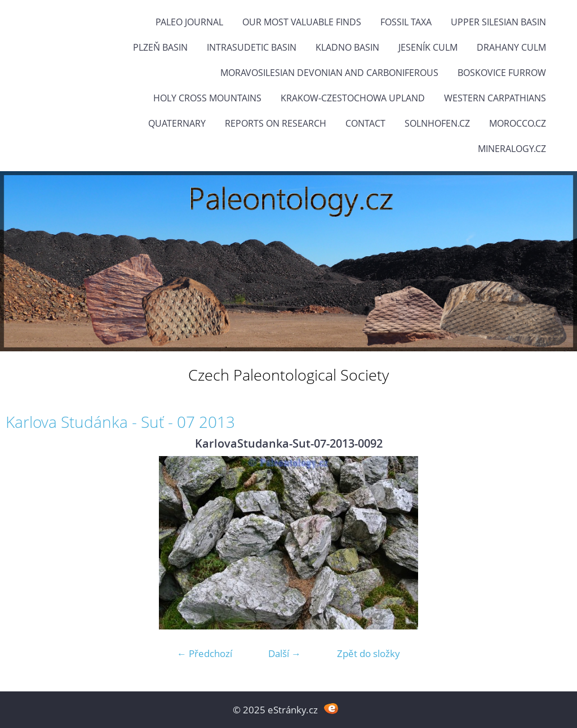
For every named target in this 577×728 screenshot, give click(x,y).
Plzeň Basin (160, 47)
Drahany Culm (511, 47)
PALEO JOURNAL (189, 22)
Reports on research (276, 123)
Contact (365, 123)
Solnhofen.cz (437, 123)
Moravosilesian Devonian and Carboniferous (329, 73)
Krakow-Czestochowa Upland (353, 98)
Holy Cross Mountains (207, 98)
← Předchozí (205, 653)
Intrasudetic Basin (252, 47)
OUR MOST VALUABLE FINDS (302, 22)
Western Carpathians (495, 98)
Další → (285, 653)
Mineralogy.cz (512, 149)
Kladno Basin (347, 47)
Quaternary (177, 123)
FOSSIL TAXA (406, 22)
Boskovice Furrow (502, 73)
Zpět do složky (369, 653)
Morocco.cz (518, 123)
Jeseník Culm (428, 47)
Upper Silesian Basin (498, 22)
